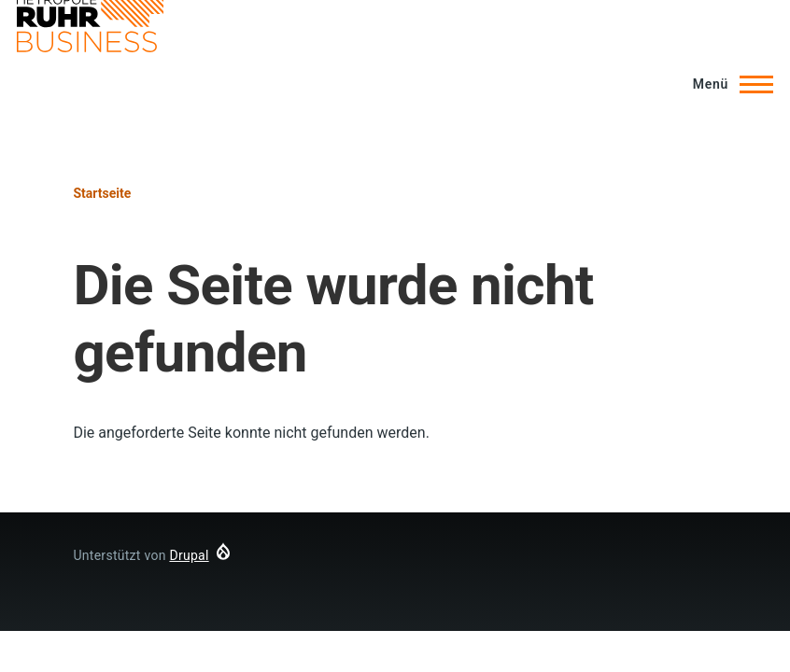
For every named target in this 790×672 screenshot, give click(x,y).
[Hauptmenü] (727, 84)
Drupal (189, 555)
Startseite (102, 193)
